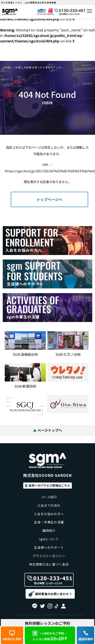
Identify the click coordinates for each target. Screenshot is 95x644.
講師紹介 (49, 527)
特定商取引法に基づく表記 (49, 564)
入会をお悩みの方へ (49, 508)
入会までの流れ (49, 499)
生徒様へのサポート (49, 545)
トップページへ (49, 199)
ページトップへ (47, 430)
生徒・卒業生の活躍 (49, 518)
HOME (7, 67)
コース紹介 (49, 489)
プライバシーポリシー (49, 555)
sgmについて (49, 536)
